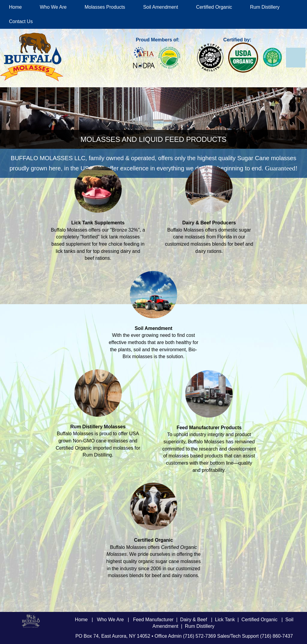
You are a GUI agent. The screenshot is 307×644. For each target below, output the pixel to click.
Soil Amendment (161, 7)
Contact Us (21, 21)
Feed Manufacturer (153, 620)
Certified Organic (214, 7)
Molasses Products (105, 7)
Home (15, 7)
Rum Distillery (265, 7)
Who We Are (53, 7)
